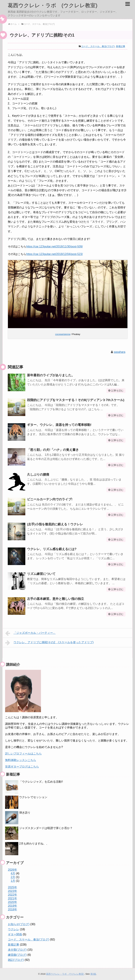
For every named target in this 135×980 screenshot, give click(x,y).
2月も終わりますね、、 (34, 844)
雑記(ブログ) (16, 960)
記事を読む (117, 391)
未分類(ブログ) (17, 950)
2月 (13, 877)
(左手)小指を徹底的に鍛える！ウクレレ (55, 524)
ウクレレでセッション (33, 797)
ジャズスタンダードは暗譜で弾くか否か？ (46, 828)
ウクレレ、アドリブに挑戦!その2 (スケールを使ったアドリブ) (49, 643)
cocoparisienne (63, 334)
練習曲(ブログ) (17, 955)
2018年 (12, 909)
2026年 (12, 870)
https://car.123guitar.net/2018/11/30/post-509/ (54, 246)
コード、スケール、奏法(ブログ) (98, 46)
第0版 (93, 974)
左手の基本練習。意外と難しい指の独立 (56, 599)
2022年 (12, 895)
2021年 (12, 898)
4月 (13, 873)
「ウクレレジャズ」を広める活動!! (41, 782)
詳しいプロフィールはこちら (23, 754)
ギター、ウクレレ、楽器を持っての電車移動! (59, 425)
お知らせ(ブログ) (19, 924)
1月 (13, 881)
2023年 (12, 891)
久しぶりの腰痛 (38, 475)
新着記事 (121, 46)
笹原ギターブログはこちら (22, 767)
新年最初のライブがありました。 (51, 375)
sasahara (120, 352)
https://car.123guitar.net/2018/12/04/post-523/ (54, 254)
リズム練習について (41, 574)
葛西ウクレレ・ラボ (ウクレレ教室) (53, 5)
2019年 (12, 906)
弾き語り (25, 813)
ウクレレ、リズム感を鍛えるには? (52, 549)
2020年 (12, 902)
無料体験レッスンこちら (21, 760)
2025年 (12, 887)
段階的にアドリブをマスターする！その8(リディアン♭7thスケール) (76, 400)
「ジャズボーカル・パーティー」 (30, 633)
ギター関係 (15, 934)
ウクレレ (14, 929)
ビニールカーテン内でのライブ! (50, 499)
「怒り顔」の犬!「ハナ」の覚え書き (53, 450)
